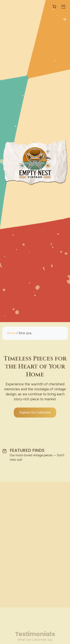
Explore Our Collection (35, 412)
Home (11, 333)
